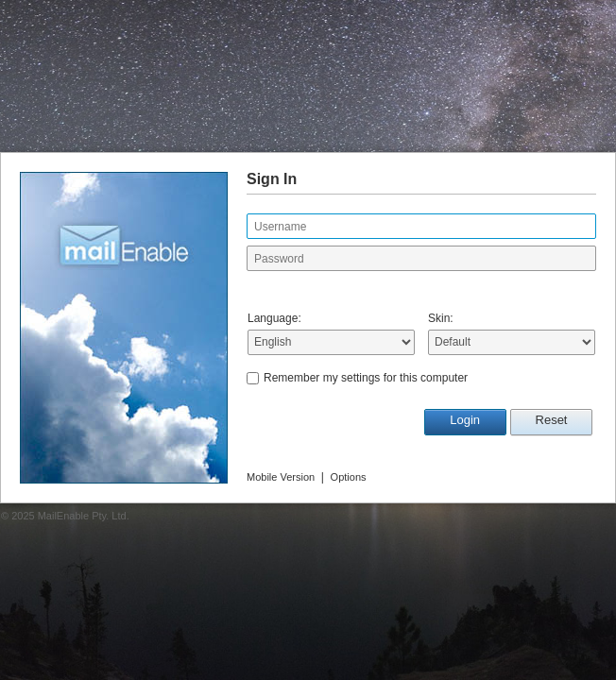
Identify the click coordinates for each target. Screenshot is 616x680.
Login (465, 420)
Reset (552, 420)
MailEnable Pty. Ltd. (84, 516)
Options (349, 477)
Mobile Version (281, 477)
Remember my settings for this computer (366, 378)
